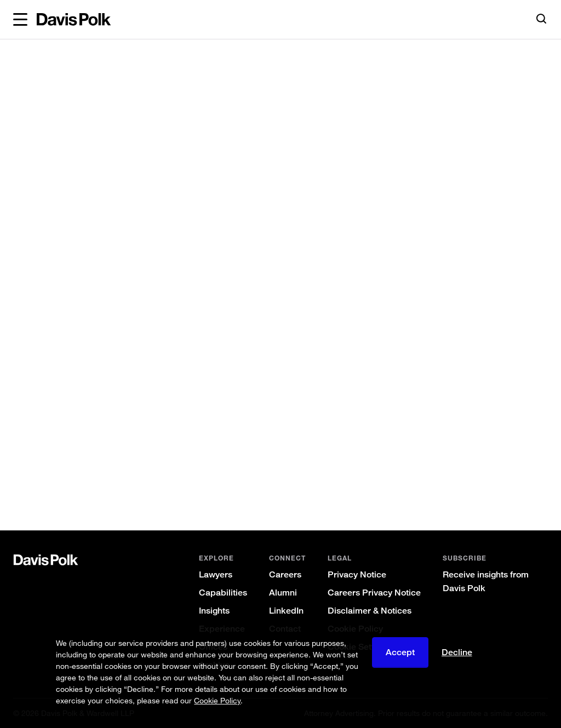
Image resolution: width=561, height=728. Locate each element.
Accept (400, 652)
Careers (285, 574)
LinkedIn (286, 611)
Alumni (283, 593)
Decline (457, 652)
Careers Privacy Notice (374, 593)
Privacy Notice (357, 574)
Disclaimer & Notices (370, 611)
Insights (214, 611)
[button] (20, 20)
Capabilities (223, 593)
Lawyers (216, 574)
